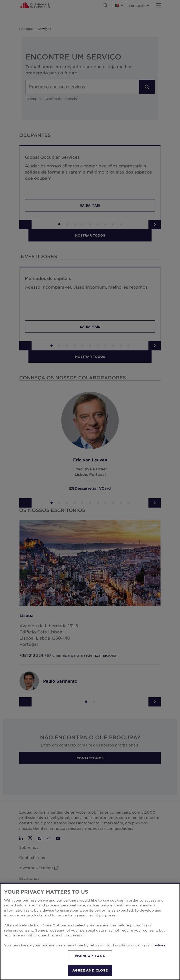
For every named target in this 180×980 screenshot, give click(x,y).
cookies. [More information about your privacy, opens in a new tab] (159, 971)
